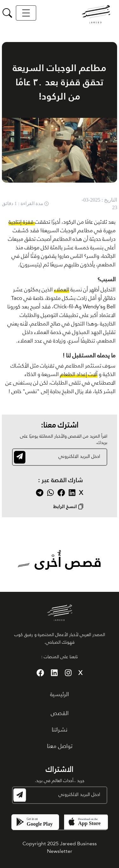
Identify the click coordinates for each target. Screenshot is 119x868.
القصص (60, 713)
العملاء (62, 290)
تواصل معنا (60, 746)
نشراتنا (60, 730)
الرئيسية (60, 695)
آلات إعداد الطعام (79, 375)
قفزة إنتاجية (22, 222)
